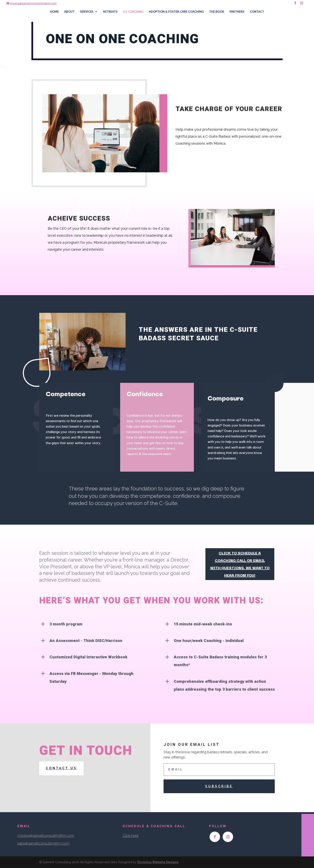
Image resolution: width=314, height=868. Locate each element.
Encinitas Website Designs (158, 862)
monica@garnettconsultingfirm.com (46, 836)
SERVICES (87, 12)
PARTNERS (237, 12)
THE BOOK (217, 12)
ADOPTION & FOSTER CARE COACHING (176, 12)
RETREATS (110, 12)
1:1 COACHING (133, 12)
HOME (54, 12)
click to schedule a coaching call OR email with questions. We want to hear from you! (240, 564)
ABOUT (69, 12)
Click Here (131, 836)
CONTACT (257, 12)
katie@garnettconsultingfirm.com (44, 843)
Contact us (61, 768)
